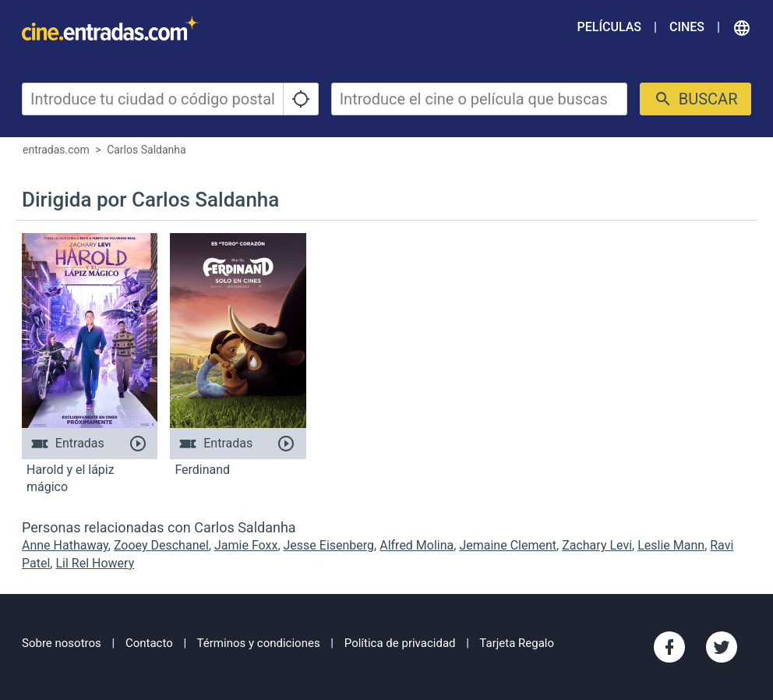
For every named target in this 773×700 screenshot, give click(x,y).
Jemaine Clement (508, 545)
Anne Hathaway (65, 545)
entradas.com (56, 150)
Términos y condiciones (259, 643)
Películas (609, 27)
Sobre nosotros (62, 643)
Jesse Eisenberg (329, 545)
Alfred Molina (417, 545)
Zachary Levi (597, 545)
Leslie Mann (671, 545)
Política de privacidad (400, 643)
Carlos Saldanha (146, 150)
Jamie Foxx (246, 545)
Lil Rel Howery (95, 563)
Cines (687, 27)
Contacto (149, 643)
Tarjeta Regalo (517, 643)
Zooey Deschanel (161, 545)
